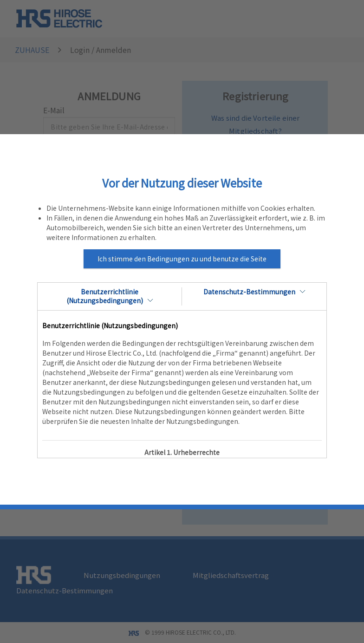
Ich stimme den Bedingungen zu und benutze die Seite (182, 259)
